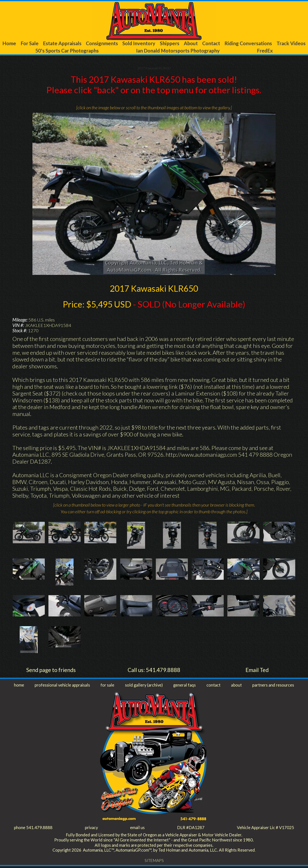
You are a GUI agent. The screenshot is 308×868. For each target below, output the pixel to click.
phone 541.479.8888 (34, 828)
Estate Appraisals (71, 43)
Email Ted (257, 670)
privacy (92, 828)
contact (213, 686)
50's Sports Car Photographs (106, 51)
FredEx (280, 51)
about (235, 686)
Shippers (190, 43)
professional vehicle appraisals (63, 686)
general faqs (185, 686)
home (19, 686)
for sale (108, 686)
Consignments (115, 43)
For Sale (35, 43)
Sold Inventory (156, 43)
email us (137, 828)
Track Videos (35, 51)
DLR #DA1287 (190, 828)
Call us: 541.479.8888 (154, 670)
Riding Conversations (279, 43)
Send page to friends (51, 670)
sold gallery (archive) (144, 686)
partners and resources (272, 686)
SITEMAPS (154, 862)
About (214, 43)
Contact (238, 43)
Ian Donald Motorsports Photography (205, 51)
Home (12, 43)
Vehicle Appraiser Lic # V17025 (265, 828)
